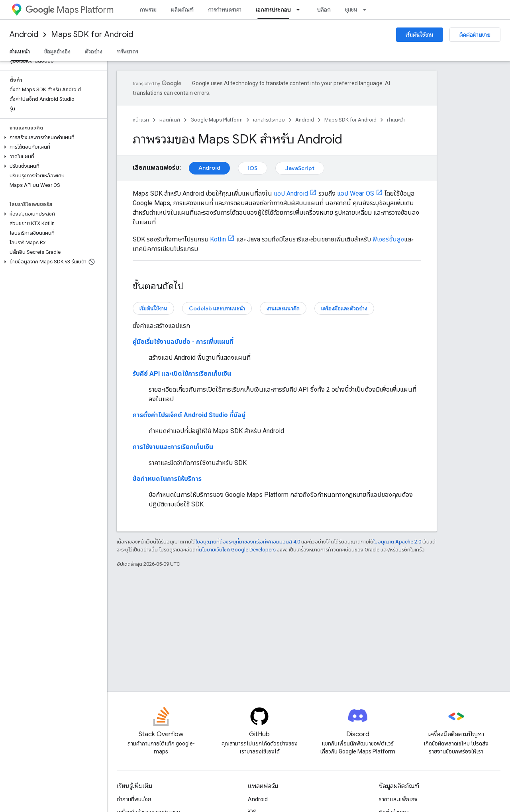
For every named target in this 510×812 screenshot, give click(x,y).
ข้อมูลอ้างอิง (57, 51)
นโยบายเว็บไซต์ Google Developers (237, 550)
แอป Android (291, 193)
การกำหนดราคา (225, 10)
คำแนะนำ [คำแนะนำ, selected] (20, 51)
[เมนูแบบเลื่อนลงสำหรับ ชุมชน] (367, 10)
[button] (52, 137)
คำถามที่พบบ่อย (134, 799)
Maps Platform (70, 10)
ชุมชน (351, 10)
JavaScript (300, 168)
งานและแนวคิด (283, 308)
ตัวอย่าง (94, 51)
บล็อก (324, 10)
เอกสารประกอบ (269, 120)
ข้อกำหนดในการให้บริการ (167, 479)
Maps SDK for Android (92, 34)
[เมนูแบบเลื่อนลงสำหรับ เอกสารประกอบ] (300, 10)
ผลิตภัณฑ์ (182, 10)
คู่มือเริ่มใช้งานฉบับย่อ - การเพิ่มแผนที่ (183, 342)
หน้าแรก (141, 120)
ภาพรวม (148, 10)
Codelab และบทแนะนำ (217, 308)
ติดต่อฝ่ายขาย (475, 35)
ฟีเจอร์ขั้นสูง (388, 239)
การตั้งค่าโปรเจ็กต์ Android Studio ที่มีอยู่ (189, 415)
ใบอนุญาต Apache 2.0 (397, 542)
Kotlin (218, 239)
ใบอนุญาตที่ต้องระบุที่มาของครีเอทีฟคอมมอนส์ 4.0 (248, 542)
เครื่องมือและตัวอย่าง (344, 308)
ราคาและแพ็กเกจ (398, 799)
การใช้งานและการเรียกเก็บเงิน (173, 447)
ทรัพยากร (127, 51)
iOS (253, 168)
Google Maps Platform (217, 120)
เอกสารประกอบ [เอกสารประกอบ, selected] (273, 10)
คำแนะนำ (396, 120)
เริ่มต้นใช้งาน (420, 35)
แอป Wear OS (356, 193)
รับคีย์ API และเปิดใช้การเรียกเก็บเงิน (182, 374)
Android (24, 34)
